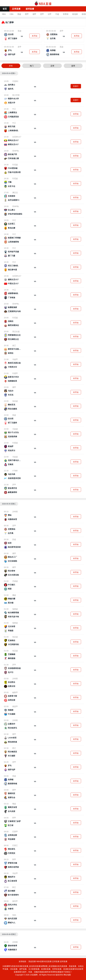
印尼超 (15, 165)
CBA (12, 14)
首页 (5, 9)
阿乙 (14, 887)
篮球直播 (30, 9)
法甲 (50, 14)
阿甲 (14, 818)
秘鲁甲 (15, 692)
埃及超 (15, 401)
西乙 (14, 748)
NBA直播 (40, 961)
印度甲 (15, 373)
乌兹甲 (15, 359)
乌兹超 (15, 429)
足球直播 (16, 9)
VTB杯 (15, 471)
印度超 (15, 443)
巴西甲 (15, 832)
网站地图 (67, 975)
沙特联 (15, 512)
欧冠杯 (75, 14)
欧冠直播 (48, 961)
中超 (57, 14)
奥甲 (14, 567)
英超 (19, 14)
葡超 (14, 804)
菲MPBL (16, 151)
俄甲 (14, 387)
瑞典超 (15, 609)
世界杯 (66, 14)
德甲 (34, 14)
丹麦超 (15, 581)
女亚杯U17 (17, 137)
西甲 (27, 14)
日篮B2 (15, 81)
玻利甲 (15, 901)
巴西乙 (15, 845)
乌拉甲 (15, 873)
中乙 (14, 109)
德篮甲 (15, 706)
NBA (4, 14)
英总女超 (16, 332)
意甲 (42, 14)
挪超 (14, 595)
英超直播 (32, 961)
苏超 (14, 539)
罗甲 (14, 485)
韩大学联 (16, 95)
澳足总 (15, 192)
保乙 (14, 345)
